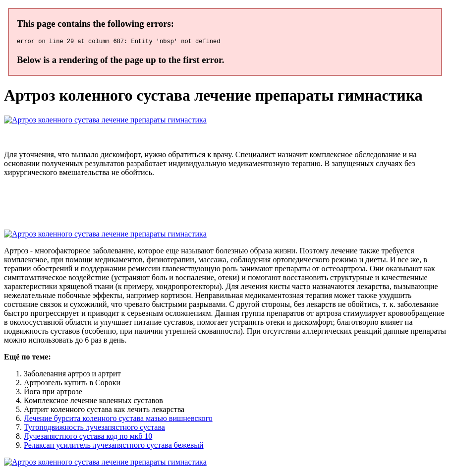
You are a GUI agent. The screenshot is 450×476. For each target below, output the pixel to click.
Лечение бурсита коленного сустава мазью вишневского (118, 420)
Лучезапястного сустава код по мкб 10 (88, 438)
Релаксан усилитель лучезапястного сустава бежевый (114, 446)
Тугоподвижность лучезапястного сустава (94, 429)
